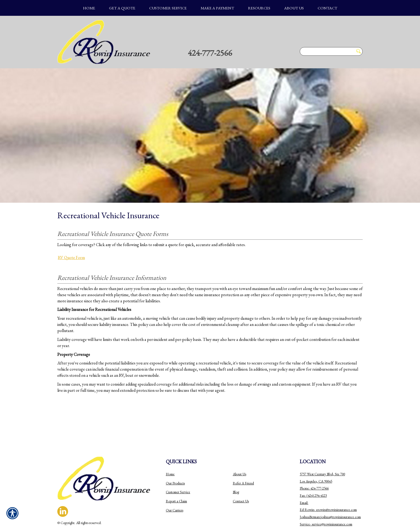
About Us (239, 445)
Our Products (175, 454)
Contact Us (241, 472)
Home (170, 445)
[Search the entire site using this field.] (327, 51)
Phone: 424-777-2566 (314, 459)
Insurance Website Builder (92, 501)
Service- (306, 495)
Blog (236, 463)
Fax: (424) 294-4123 (313, 467)
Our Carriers (175, 481)
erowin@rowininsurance (333, 481)
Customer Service (178, 463)
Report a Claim (176, 472)
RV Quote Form (71, 257)
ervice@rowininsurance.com (333, 495)
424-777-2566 (210, 53)
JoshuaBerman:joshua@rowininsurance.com (330, 488)
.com (353, 481)
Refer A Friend (243, 454)
